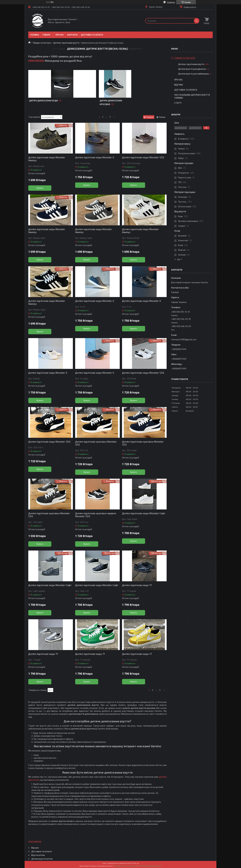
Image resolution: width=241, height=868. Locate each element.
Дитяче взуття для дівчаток (192, 69)
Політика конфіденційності (150, 866)
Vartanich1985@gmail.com (184, 339)
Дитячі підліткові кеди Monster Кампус (47, 159)
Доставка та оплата (92, 35)
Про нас (60, 35)
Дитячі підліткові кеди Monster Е (95, 157)
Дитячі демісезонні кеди (43, 101)
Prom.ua (135, 863)
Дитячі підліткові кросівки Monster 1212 (96, 443)
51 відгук (171, 2)
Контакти (72, 35)
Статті (178, 103)
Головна (34, 35)
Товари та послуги (42, 43)
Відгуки (179, 85)
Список (162, 117)
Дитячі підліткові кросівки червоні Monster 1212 (96, 515)
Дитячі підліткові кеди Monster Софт (144, 513)
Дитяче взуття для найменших (194, 74)
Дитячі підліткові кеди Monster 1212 (143, 157)
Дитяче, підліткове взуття (66, 43)
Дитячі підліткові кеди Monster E (95, 301)
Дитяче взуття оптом (42, 859)
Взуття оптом (38, 855)
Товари (46, 35)
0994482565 (36, 61)
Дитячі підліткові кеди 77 (137, 585)
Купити (40, 188)
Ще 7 (180, 259)
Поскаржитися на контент (125, 866)
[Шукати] (197, 21)
